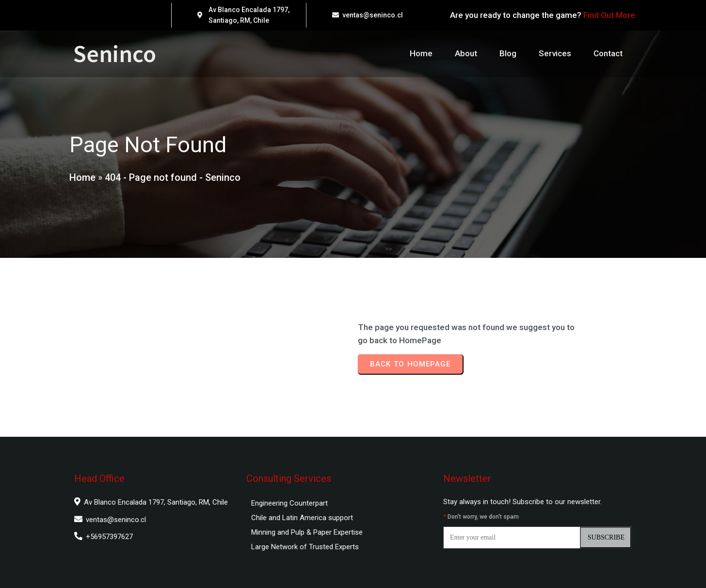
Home (82, 177)
